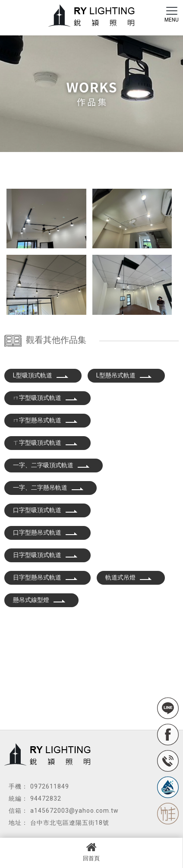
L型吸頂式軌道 (41, 375)
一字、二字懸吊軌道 (48, 488)
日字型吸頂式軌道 (45, 555)
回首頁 (91, 852)
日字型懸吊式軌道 (45, 577)
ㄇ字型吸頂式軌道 (45, 398)
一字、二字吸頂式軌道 (51, 465)
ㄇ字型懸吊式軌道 (45, 420)
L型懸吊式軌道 (124, 375)
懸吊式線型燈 (39, 600)
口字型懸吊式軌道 (45, 532)
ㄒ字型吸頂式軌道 (45, 443)
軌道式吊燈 (129, 577)
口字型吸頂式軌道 (45, 510)
